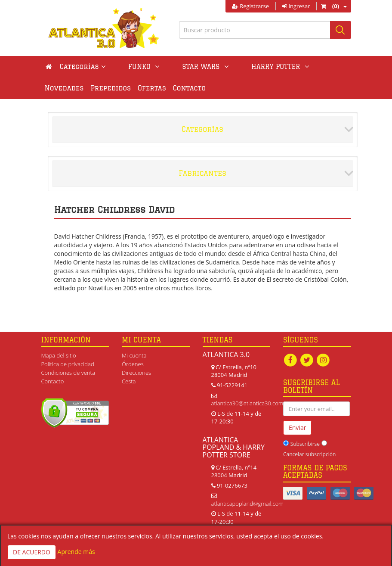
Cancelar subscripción (309, 454)
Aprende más (76, 552)
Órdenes (133, 364)
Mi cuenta (134, 355)
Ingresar (296, 6)
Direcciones (136, 373)
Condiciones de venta (68, 373)
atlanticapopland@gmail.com (247, 504)
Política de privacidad (68, 364)
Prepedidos (65, 88)
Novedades (287, 67)
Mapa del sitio (59, 355)
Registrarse (250, 6)
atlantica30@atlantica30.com (247, 403)
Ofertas (106, 88)
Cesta (129, 381)
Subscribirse (305, 444)
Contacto (143, 88)
